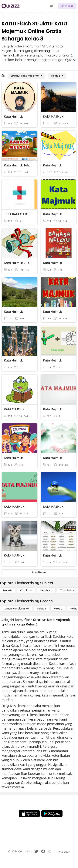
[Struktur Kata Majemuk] (26, 76)
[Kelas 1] (42, 609)
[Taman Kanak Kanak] (16, 609)
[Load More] (39, 572)
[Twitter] (36, 851)
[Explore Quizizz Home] (11, 6)
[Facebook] (43, 851)
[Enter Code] (67, 6)
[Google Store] (52, 814)
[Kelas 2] (58, 609)
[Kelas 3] (57, 76)
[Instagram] (49, 851)
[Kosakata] (26, 590)
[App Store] (29, 814)
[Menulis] (8, 590)
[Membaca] (46, 590)
